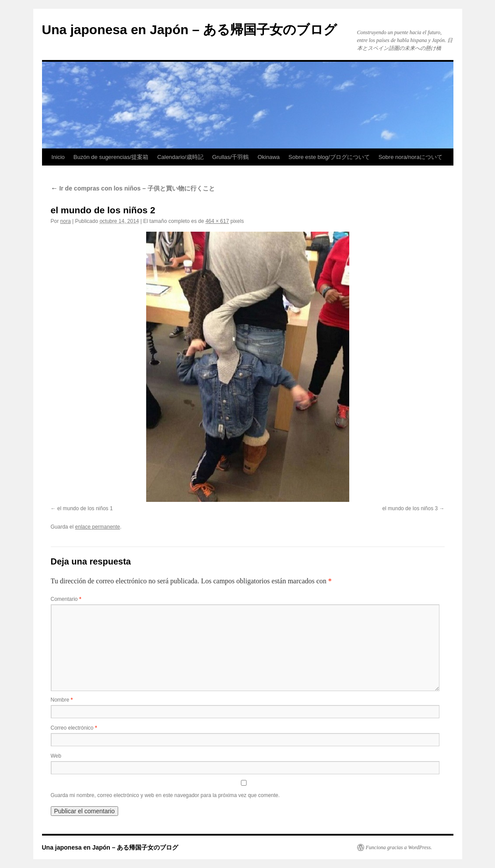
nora (66, 221)
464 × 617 (217, 221)
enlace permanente (98, 527)
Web (56, 756)
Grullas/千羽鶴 (231, 157)
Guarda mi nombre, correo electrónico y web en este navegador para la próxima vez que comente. (165, 795)
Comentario (66, 599)
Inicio (58, 157)
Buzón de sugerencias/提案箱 (111, 157)
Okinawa (269, 157)
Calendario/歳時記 (180, 157)
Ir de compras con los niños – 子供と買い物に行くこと (133, 188)
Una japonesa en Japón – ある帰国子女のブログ (190, 30)
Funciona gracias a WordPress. (399, 847)
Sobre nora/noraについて (411, 157)
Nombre (62, 700)
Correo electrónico (74, 728)
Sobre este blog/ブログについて (329, 157)
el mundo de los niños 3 (410, 508)
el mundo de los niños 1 (85, 508)
